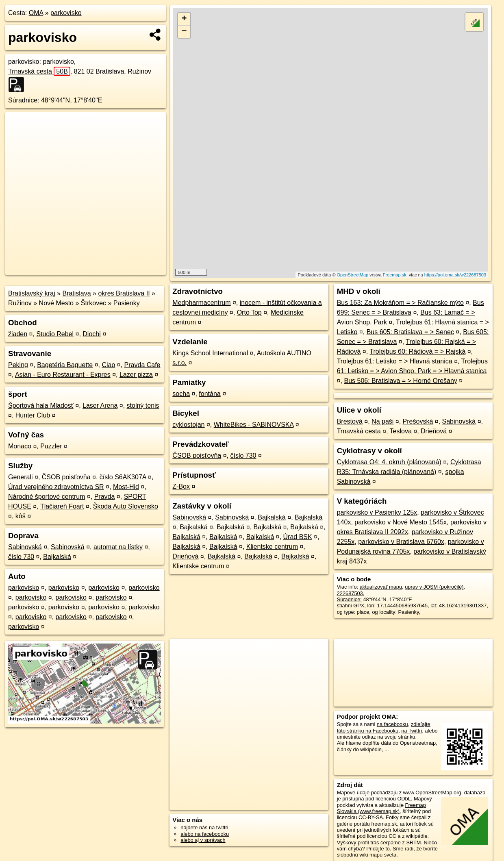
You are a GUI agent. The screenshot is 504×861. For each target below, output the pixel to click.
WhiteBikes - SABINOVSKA (254, 425)
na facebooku (392, 724)
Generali (20, 477)
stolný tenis (143, 405)
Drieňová (185, 556)
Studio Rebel (55, 334)
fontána (210, 394)
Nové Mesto (56, 303)
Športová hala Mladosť (41, 405)
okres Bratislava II (124, 293)
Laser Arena (100, 405)
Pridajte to (378, 849)
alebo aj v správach (203, 840)
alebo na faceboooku (205, 834)
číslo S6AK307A (123, 477)
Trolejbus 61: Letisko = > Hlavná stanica (395, 361)
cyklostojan (188, 425)
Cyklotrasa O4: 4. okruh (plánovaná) (389, 462)
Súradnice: (24, 100)
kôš (21, 516)
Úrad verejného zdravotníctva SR (56, 487)
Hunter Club (33, 415)
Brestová (350, 421)
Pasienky (127, 303)
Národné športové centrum (47, 497)
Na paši (382, 421)
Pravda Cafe (142, 365)
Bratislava (76, 293)
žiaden (18, 334)
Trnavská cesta (39, 71)
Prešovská (418, 421)
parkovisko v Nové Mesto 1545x (401, 522)
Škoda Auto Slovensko (126, 506)
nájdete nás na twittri (204, 827)
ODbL (404, 799)
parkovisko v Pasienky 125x (377, 512)
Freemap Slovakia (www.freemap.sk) (381, 808)
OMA (36, 13)
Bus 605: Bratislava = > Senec (410, 332)
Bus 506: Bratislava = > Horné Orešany (400, 381)
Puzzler (51, 446)
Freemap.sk (395, 275)
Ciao (108, 365)
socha (181, 394)
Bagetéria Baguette (65, 365)
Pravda (105, 497)
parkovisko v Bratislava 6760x (401, 542)
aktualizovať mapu (381, 587)
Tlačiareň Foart (62, 506)
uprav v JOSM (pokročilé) (434, 587)
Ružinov (20, 303)
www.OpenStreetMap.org (432, 793)
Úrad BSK (298, 537)
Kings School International (210, 353)
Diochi (91, 334)
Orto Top (249, 312)
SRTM (413, 843)
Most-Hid (126, 487)
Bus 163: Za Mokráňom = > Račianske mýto (400, 303)
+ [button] (184, 19)
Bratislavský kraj (32, 293)
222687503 (350, 593)
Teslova (401, 431)
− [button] (184, 32)
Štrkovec (93, 303)
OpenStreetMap (353, 275)
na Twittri (412, 731)
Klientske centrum (272, 547)
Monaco (20, 446)
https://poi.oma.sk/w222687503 (455, 275)
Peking (18, 365)
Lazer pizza (136, 375)
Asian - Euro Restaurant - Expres (63, 375)
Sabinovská (25, 547)
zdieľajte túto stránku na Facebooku (384, 727)
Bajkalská (57, 557)
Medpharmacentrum (201, 303)
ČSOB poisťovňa (66, 477)
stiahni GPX (351, 606)
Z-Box (181, 486)
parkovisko (66, 13)
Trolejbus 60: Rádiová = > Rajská (417, 351)
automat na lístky (118, 547)
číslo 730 (21, 557)
